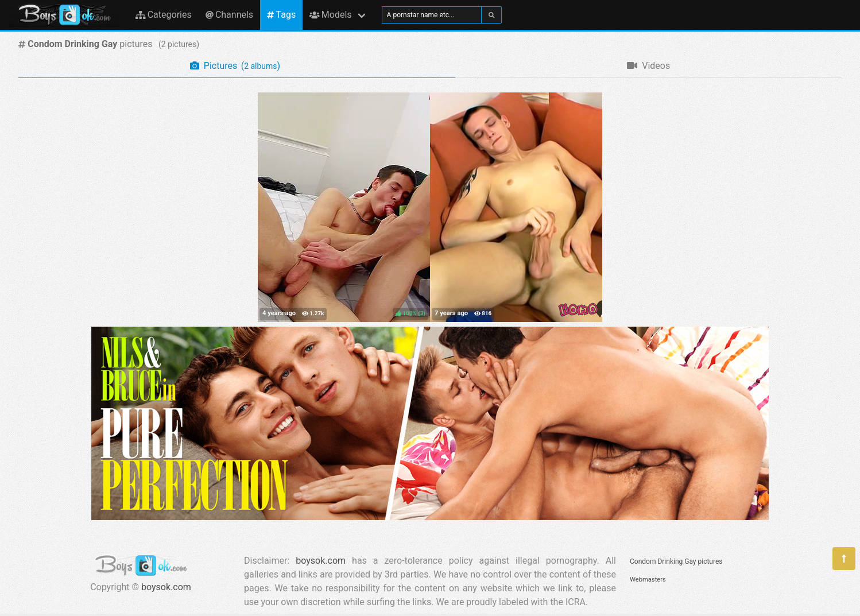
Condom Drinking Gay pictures (676, 561)
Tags (281, 15)
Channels (229, 15)
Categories (164, 15)
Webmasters (648, 580)
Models (330, 15)
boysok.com (166, 587)
